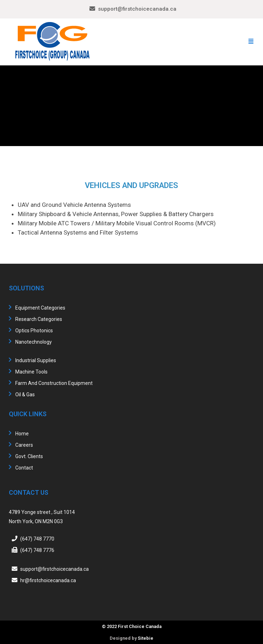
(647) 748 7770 (37, 539)
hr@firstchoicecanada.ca (48, 580)
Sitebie (146, 638)
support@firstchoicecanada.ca (137, 9)
